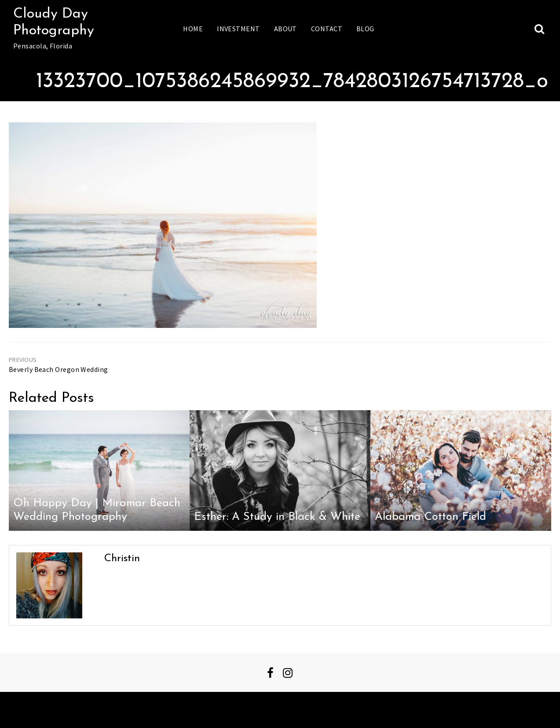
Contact (327, 29)
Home (193, 29)
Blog (365, 29)
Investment (238, 29)
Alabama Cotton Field (430, 517)
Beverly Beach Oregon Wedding (59, 369)
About (285, 29)
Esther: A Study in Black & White (277, 517)
